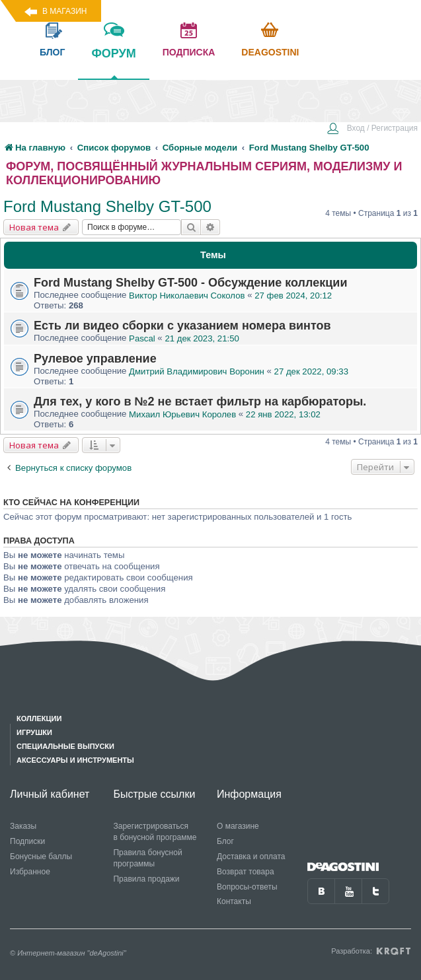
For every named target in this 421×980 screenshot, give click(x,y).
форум (113, 63)
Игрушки (34, 732)
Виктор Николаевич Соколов (187, 296)
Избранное (30, 872)
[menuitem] (372, 129)
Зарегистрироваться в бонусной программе (155, 832)
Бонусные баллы (41, 857)
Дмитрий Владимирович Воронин (197, 371)
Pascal (142, 338)
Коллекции (39, 718)
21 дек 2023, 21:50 (202, 338)
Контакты (234, 901)
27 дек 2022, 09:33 (311, 371)
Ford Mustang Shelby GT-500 (107, 206)
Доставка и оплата (251, 857)
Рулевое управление (95, 359)
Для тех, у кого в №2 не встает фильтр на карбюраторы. (200, 402)
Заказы (23, 826)
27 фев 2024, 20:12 (293, 296)
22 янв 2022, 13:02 (283, 414)
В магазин (64, 11)
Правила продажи (146, 879)
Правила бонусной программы (147, 858)
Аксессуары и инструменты (75, 760)
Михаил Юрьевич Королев (182, 414)
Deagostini (270, 52)
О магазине (238, 826)
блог (52, 52)
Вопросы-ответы (247, 887)
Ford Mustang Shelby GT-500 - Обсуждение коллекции (190, 283)
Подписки (27, 841)
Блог (225, 841)
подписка (189, 52)
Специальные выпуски (65, 746)
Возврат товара (246, 872)
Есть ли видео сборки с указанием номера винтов (182, 326)
